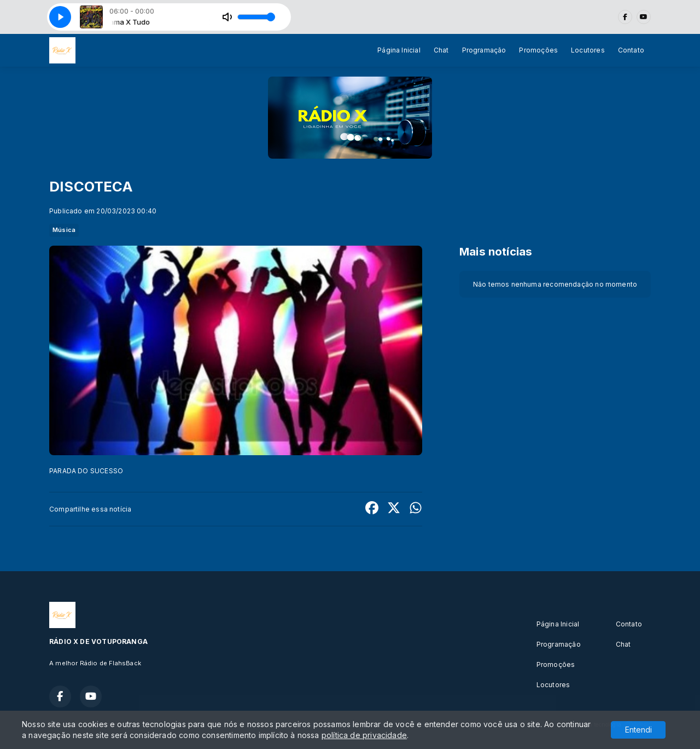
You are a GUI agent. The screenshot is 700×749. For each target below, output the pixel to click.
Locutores (588, 50)
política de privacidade (364, 735)
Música (64, 230)
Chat (441, 50)
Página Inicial (399, 50)
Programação (484, 50)
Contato (631, 50)
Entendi (638, 730)
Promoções (538, 50)
